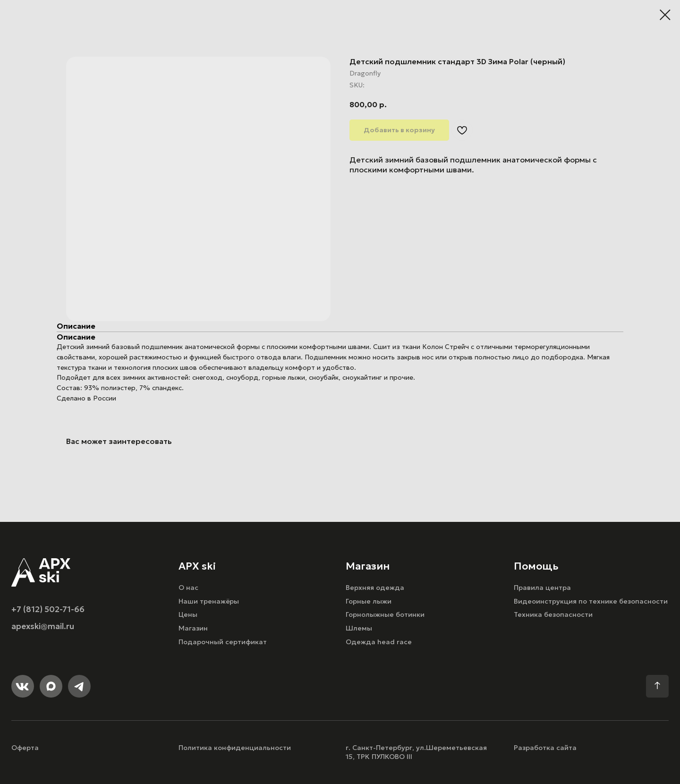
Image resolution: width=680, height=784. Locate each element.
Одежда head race (379, 642)
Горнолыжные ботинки (385, 614)
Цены (188, 614)
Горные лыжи (369, 601)
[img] (41, 572)
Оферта (25, 748)
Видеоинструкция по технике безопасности (591, 601)
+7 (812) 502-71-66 (48, 609)
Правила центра (542, 588)
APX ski (197, 566)
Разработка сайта (545, 748)
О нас (188, 588)
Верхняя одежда (375, 588)
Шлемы (359, 628)
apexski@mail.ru (43, 626)
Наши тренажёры (209, 601)
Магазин (193, 628)
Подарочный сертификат (223, 642)
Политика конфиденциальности (235, 748)
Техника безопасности (553, 614)
